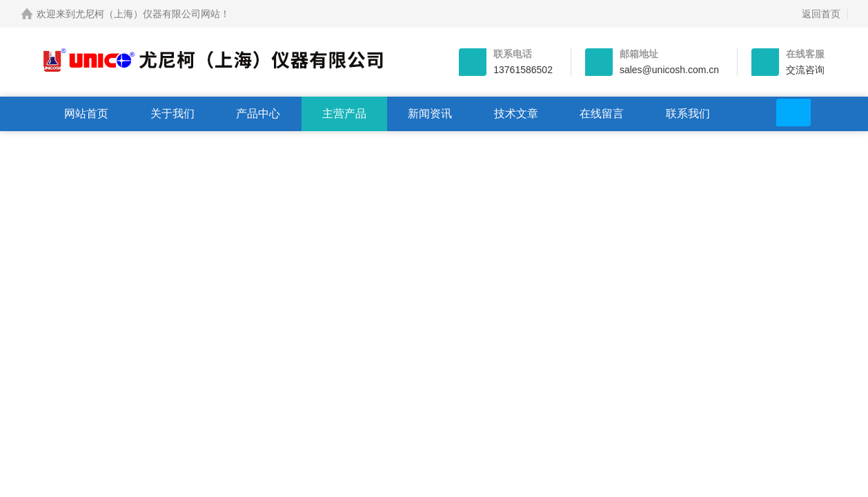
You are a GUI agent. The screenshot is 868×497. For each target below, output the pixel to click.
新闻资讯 (430, 114)
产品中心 (258, 114)
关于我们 (172, 114)
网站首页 (86, 114)
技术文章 (516, 114)
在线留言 (602, 114)
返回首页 (821, 14)
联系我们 (688, 114)
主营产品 (344, 114)
